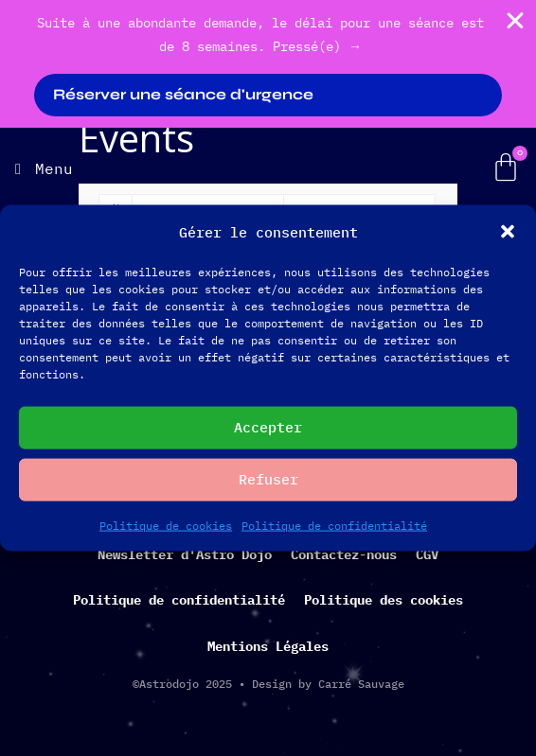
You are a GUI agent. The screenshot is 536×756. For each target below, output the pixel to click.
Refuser (268, 479)
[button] (508, 232)
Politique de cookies (166, 525)
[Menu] (44, 169)
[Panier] (506, 167)
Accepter (268, 427)
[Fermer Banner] (515, 21)
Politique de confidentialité (334, 525)
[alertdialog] (268, 64)
